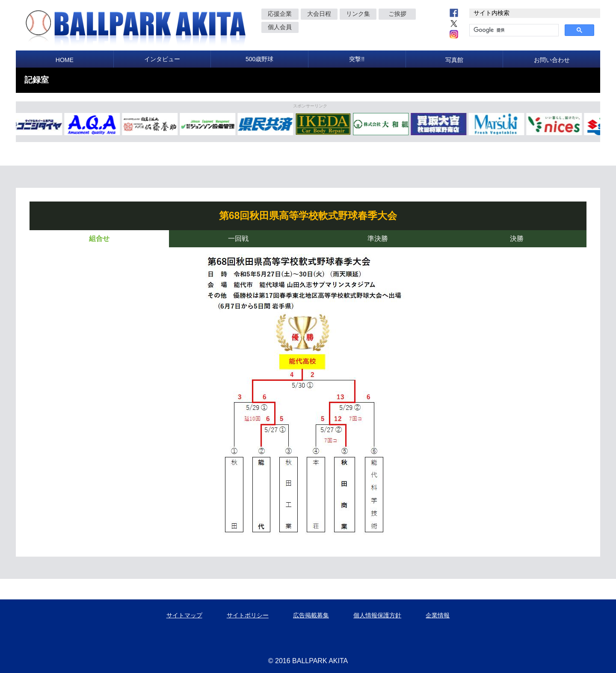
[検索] (513, 30)
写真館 (454, 60)
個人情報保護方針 (377, 615)
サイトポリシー (248, 615)
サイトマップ (184, 615)
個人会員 (280, 27)
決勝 (517, 239)
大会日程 (319, 14)
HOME (65, 60)
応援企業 (280, 14)
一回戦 (238, 239)
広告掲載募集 (311, 615)
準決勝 (378, 239)
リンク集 (358, 14)
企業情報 (438, 615)
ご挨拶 (397, 14)
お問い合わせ (552, 60)
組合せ (99, 239)
